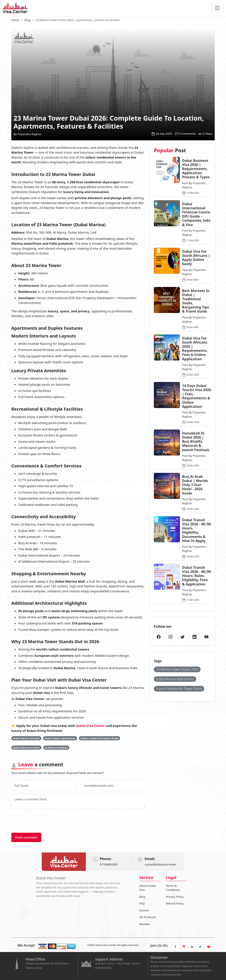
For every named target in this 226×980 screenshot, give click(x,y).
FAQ (142, 903)
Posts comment (26, 837)
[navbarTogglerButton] (217, 8)
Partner (144, 910)
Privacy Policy (175, 897)
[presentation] (44, 821)
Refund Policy (175, 903)
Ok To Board (147, 917)
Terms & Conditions (173, 888)
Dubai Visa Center (91, 726)
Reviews (145, 924)
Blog (142, 897)
